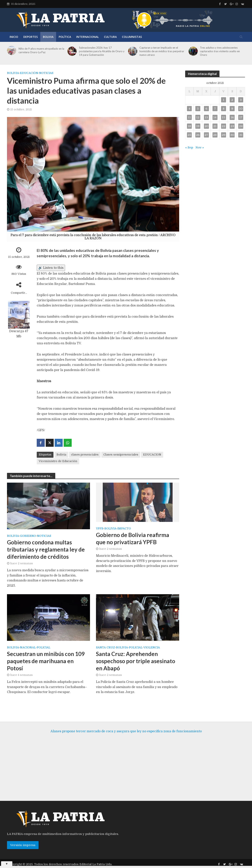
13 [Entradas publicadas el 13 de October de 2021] (206, 117)
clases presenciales (85, 455)
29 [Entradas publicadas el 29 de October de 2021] (224, 135)
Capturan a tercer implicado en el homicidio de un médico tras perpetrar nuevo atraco (162, 51)
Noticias (46, 73)
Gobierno (28, 536)
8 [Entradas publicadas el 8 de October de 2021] (224, 109)
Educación (29, 73)
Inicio (14, 37)
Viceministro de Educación (58, 461)
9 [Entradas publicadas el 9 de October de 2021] (232, 109)
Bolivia (48, 37)
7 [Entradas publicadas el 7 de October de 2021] (215, 109)
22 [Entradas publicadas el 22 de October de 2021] (223, 126)
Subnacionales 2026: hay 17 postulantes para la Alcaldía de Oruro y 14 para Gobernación (102, 51)
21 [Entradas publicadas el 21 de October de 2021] (215, 126)
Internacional (87, 37)
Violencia (152, 648)
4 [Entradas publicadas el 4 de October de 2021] (189, 109)
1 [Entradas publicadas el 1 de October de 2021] (224, 100)
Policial (43, 648)
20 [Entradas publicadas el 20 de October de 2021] (206, 126)
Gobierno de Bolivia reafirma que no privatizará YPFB (133, 538)
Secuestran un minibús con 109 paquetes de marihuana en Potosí (46, 661)
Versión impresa (23, 850)
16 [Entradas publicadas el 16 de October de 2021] (232, 117)
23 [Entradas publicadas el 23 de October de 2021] (232, 126)
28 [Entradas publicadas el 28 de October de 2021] (215, 135)
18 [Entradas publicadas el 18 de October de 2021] (189, 126)
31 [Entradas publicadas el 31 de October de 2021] (241, 135)
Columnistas (132, 37)
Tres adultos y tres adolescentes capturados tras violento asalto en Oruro (220, 51)
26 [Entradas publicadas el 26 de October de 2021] (198, 135)
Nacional (28, 648)
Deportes (31, 37)
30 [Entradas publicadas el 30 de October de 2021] (232, 135)
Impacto (124, 529)
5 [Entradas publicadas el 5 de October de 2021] (198, 109)
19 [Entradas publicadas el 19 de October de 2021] (198, 126)
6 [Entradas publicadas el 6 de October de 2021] (206, 109)
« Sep (189, 147)
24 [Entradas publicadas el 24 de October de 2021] (241, 126)
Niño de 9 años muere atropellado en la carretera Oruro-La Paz (41, 50)
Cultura (110, 37)
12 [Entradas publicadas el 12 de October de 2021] (198, 117)
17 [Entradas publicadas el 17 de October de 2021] (241, 117)
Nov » (200, 147)
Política (65, 37)
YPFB (100, 529)
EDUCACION (152, 455)
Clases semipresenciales (121, 455)
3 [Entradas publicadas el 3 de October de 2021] (241, 100)
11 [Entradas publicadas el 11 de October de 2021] (189, 117)
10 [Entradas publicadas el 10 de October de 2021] (241, 109)
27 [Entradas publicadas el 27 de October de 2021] (206, 135)
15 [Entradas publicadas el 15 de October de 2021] (223, 117)
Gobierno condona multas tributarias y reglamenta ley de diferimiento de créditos (46, 549)
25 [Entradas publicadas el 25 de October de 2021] (189, 135)
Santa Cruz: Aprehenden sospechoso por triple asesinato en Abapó (136, 661)
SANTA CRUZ (105, 648)
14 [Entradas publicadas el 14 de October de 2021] (215, 117)
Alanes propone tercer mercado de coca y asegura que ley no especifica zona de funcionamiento (126, 736)
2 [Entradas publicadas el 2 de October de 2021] (232, 100)
